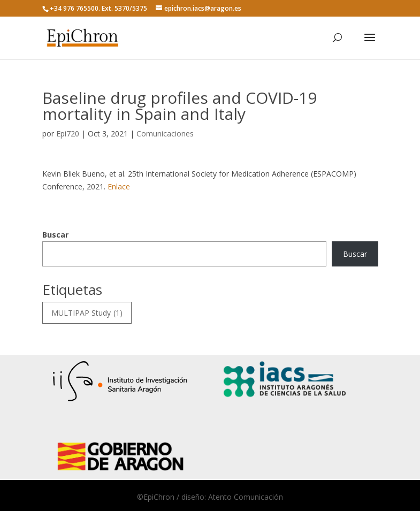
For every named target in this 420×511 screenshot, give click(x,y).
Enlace (119, 186)
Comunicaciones (165, 134)
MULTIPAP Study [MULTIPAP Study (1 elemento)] (87, 313)
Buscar (55, 235)
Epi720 (68, 134)
